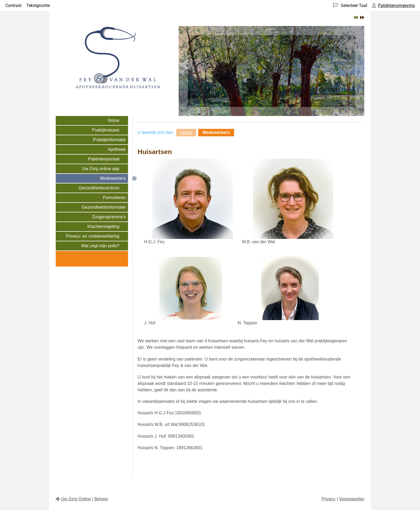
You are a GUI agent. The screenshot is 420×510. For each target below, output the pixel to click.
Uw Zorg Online (76, 499)
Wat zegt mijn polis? (100, 246)
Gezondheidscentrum (99, 188)
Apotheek (117, 149)
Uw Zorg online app (101, 169)
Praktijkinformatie (109, 140)
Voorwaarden (352, 499)
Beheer (101, 499)
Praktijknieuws (106, 130)
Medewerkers (113, 178)
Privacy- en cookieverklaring (92, 236)
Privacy (328, 499)
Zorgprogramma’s (109, 217)
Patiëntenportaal (104, 159)
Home (114, 120)
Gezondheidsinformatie (104, 207)
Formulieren (114, 198)
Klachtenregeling (103, 226)
